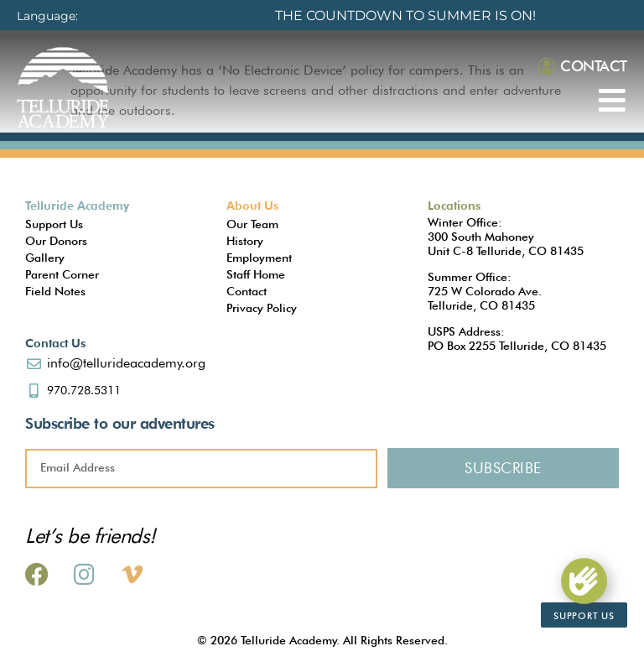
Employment (259, 258)
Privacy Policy (262, 308)
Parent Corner (62, 274)
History (245, 241)
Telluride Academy (77, 206)
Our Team (252, 224)
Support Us (54, 224)
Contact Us (55, 343)
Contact (594, 66)
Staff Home (256, 274)
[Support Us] (584, 581)
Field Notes (55, 291)
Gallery (45, 258)
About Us (252, 206)
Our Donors (56, 241)
